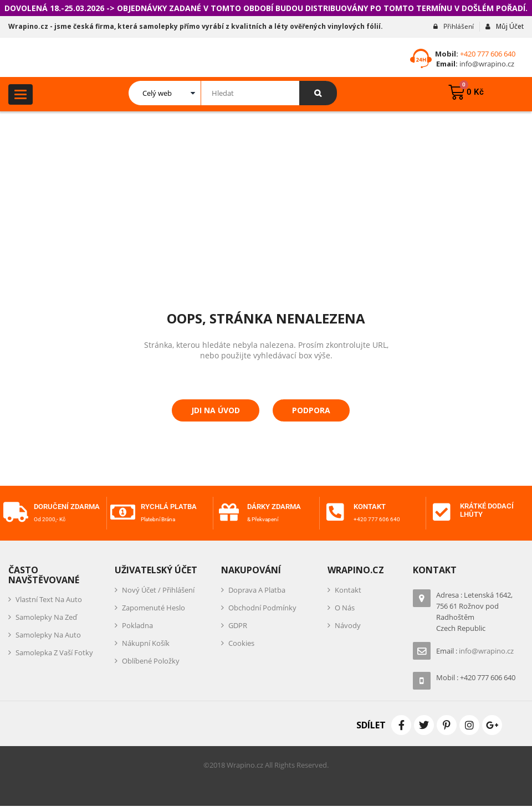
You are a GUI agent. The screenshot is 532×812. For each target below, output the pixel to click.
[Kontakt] (335, 512)
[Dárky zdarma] (229, 512)
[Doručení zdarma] (16, 516)
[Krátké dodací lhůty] (442, 512)
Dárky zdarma (277, 507)
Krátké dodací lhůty (490, 510)
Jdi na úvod (216, 410)
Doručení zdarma (53, 510)
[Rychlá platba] (122, 512)
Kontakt (371, 507)
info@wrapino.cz (486, 64)
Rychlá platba (171, 507)
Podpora (311, 410)
